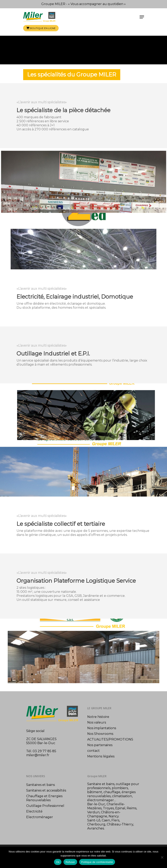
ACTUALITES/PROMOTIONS (110, 739)
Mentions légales (101, 756)
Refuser (70, 862)
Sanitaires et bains (40, 785)
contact (93, 751)
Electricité (34, 811)
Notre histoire (98, 717)
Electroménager (40, 817)
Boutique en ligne (43, 28)
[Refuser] (162, 857)
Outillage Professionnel (45, 806)
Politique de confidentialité (97, 862)
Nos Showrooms (100, 734)
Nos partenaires (100, 745)
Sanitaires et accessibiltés (46, 790)
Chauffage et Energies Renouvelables (44, 798)
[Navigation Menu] (142, 17)
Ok (58, 862)
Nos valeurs (97, 722)
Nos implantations (102, 728)
